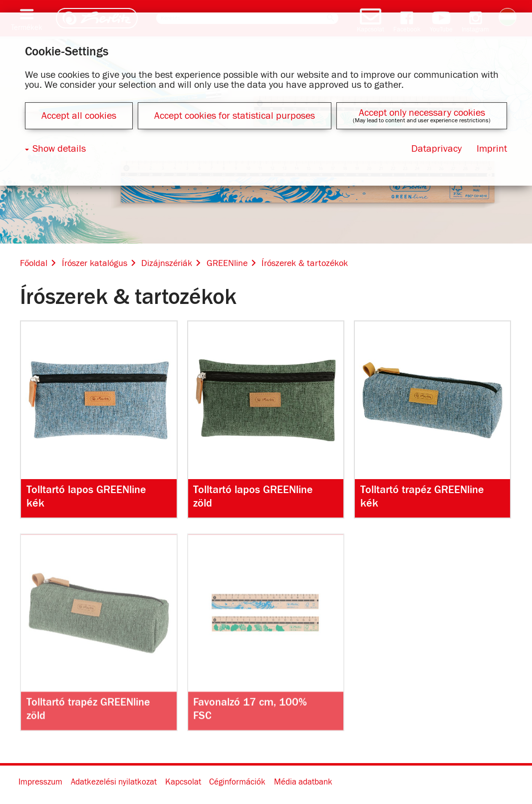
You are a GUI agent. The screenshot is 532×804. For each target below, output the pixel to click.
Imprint (492, 149)
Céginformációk (237, 783)
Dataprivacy (436, 149)
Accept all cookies (79, 116)
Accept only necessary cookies (422, 113)
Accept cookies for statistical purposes (235, 116)
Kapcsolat (183, 783)
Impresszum (40, 783)
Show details (59, 149)
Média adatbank (303, 783)
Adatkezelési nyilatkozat (114, 783)
